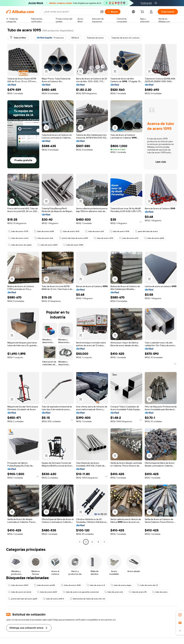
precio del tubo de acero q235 (23, 599)
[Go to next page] (104, 542)
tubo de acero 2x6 (44, 238)
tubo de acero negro (121, 585)
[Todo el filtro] (18, 38)
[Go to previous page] (80, 542)
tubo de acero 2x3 (94, 231)
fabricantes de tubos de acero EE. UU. (88, 599)
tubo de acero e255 (44, 231)
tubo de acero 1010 (103, 238)
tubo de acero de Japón (20, 245)
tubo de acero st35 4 (53, 599)
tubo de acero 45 (138, 592)
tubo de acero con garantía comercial (81, 592)
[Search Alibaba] (71, 12)
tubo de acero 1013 (70, 231)
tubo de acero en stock (20, 592)
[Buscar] (113, 12)
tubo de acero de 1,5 (148, 585)
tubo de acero (160, 592)
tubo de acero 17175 (18, 231)
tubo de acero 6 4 (96, 585)
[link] (180, 615)
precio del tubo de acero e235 (73, 238)
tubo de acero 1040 (73, 245)
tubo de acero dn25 (47, 592)
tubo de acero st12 (129, 238)
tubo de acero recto (18, 238)
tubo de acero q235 (154, 238)
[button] (102, 12)
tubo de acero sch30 (45, 585)
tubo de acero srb (114, 592)
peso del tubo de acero (146, 231)
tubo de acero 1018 (119, 231)
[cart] (143, 12)
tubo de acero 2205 (47, 245)
